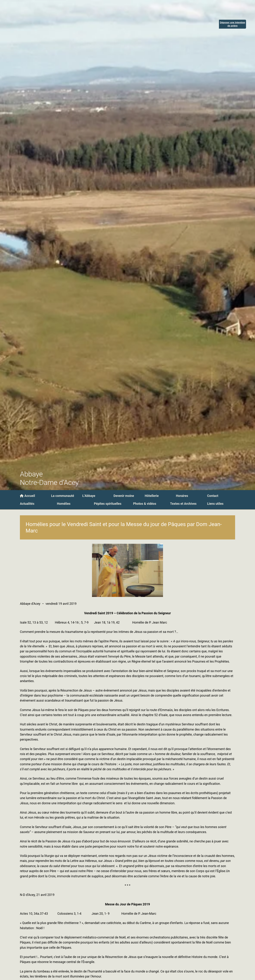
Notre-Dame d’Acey (49, 483)
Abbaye (31, 474)
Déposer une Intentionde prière (232, 24)
